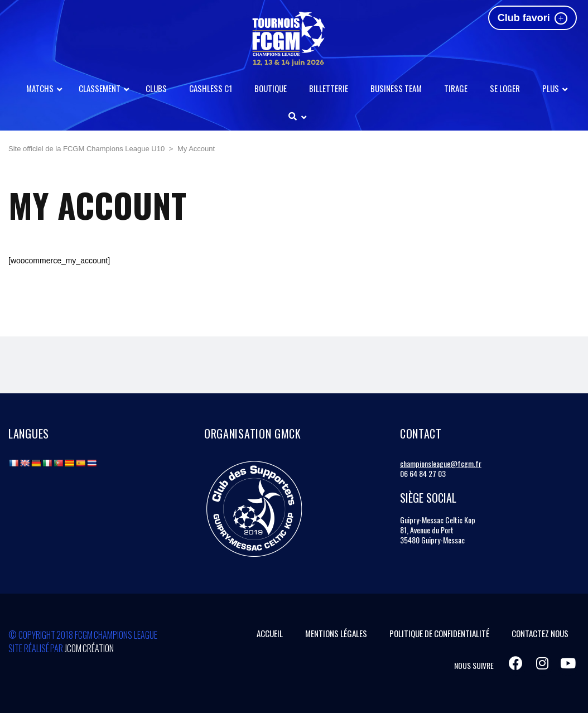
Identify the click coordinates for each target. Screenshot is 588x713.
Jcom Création (90, 648)
